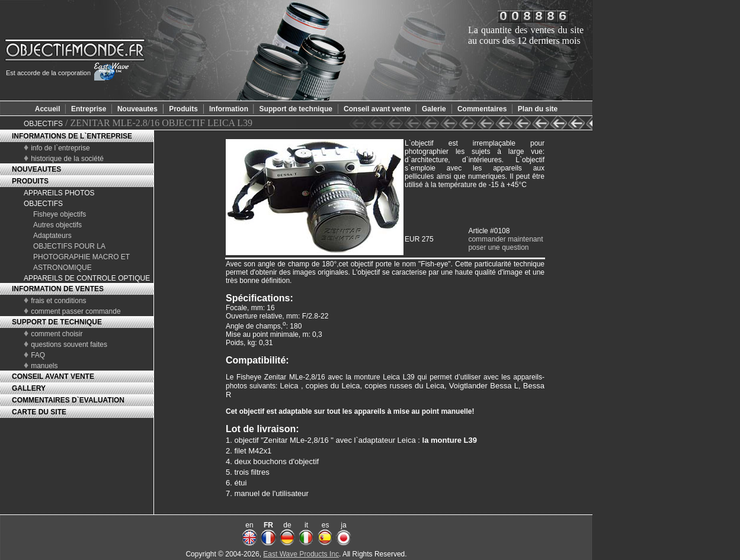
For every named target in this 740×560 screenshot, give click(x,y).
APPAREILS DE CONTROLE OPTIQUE (87, 278)
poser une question (498, 247)
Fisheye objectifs (60, 214)
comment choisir (57, 334)
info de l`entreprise (60, 148)
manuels (44, 366)
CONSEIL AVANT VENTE (53, 376)
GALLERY (29, 388)
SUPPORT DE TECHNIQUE (57, 322)
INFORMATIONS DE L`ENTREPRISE (72, 136)
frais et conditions (58, 301)
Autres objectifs (57, 225)
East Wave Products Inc (301, 554)
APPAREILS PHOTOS (59, 193)
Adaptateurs (52, 236)
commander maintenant (505, 239)
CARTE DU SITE (39, 412)
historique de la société (67, 159)
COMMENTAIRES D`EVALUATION (68, 400)
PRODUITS (30, 181)
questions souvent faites (69, 345)
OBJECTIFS (43, 124)
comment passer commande (76, 311)
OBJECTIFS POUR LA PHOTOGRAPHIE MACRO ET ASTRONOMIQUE (81, 257)
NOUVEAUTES (36, 169)
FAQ (38, 355)
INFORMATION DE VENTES (58, 289)
